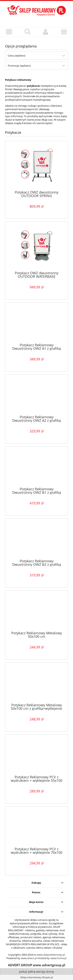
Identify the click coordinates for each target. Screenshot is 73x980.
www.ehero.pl (29, 958)
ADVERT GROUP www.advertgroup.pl (37, 965)
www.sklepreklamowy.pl (51, 955)
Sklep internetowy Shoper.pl (37, 977)
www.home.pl (59, 958)
